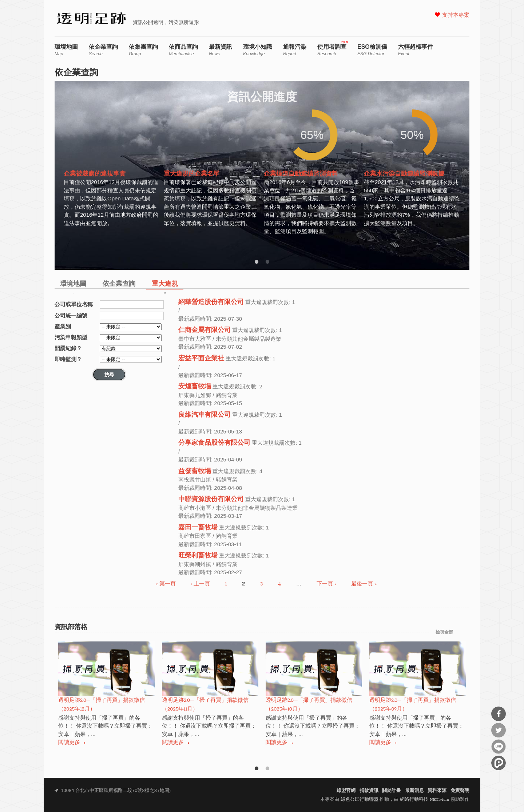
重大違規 (165, 284)
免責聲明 (460, 791)
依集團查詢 (143, 50)
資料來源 (437, 791)
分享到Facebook (499, 714)
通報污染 (295, 50)
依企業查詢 (103, 50)
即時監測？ (68, 359)
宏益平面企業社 (201, 359)
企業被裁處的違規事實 (95, 174)
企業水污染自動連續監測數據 (404, 174)
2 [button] (267, 262)
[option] (112, 174)
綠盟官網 (346, 791)
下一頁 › (326, 584)
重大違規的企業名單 (192, 174)
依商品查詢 (183, 50)
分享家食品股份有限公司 (214, 443)
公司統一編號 (71, 315)
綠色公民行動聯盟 (360, 799)
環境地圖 (66, 50)
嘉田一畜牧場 (198, 528)
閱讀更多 (69, 743)
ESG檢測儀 (372, 50)
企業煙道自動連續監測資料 (301, 174)
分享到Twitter (499, 730)
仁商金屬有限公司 (205, 330)
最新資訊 (221, 50)
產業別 (63, 326)
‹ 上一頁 (200, 584)
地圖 (164, 791)
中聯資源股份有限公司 (211, 499)
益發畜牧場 (195, 471)
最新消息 (414, 791)
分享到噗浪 (499, 763)
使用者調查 (332, 50)
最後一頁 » (364, 584)
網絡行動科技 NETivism (425, 799)
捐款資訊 (369, 791)
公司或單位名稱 (74, 304)
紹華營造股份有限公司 (211, 302)
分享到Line (499, 747)
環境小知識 (258, 50)
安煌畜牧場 (195, 387)
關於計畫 (392, 791)
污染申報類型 (71, 337)
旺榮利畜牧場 (198, 556)
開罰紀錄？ (68, 348)
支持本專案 (456, 15)
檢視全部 (444, 632)
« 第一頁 (166, 584)
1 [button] (257, 262)
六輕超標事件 (416, 50)
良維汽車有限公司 (205, 415)
